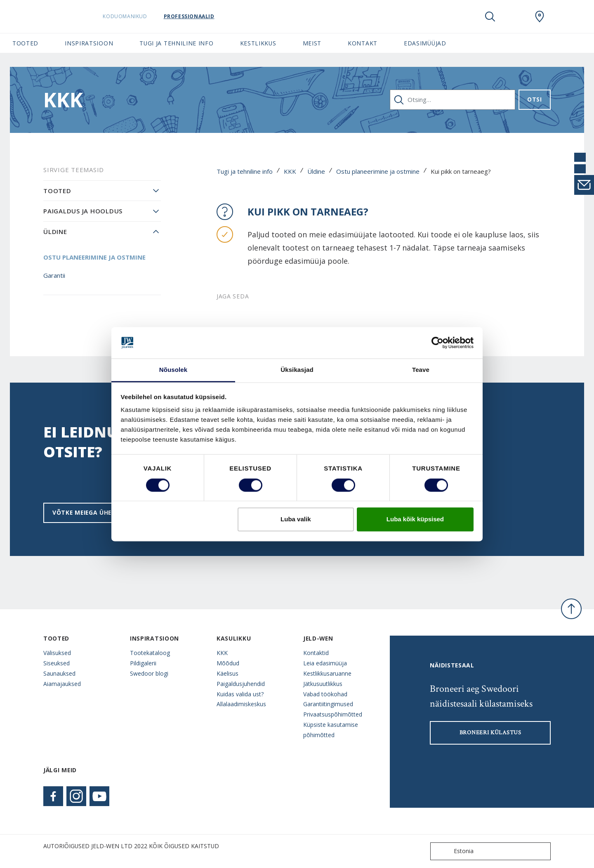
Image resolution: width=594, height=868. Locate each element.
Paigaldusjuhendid (241, 684)
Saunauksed (59, 673)
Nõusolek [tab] (173, 370)
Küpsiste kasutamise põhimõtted (331, 730)
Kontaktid (316, 653)
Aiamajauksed (62, 684)
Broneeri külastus (490, 733)
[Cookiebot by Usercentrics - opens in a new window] (437, 343)
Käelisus (227, 673)
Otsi (535, 99)
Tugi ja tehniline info (245, 171)
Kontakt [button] (363, 43)
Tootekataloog (150, 653)
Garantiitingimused (328, 704)
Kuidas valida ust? (240, 694)
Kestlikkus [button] (258, 43)
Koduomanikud (146, 16)
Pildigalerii (143, 663)
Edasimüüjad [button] (425, 43)
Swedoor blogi (149, 673)
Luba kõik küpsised (415, 519)
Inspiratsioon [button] (89, 43)
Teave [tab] (421, 370)
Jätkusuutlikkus (323, 684)
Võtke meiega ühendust (93, 512)
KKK (290, 171)
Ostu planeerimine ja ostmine (378, 171)
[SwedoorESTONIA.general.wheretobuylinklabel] (540, 17)
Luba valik (296, 519)
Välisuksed (57, 653)
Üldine (316, 171)
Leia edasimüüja (325, 663)
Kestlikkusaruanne (327, 673)
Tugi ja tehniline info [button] (176, 43)
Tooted (57, 191)
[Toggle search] (490, 17)
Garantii (54, 275)
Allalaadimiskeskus (241, 704)
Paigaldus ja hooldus (83, 211)
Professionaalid (210, 16)
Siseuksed (57, 663)
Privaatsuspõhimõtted (333, 714)
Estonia (454, 851)
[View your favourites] (515, 17)
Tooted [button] (25, 43)
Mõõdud (228, 663)
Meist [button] (312, 43)
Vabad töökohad (325, 694)
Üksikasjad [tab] (297, 370)
